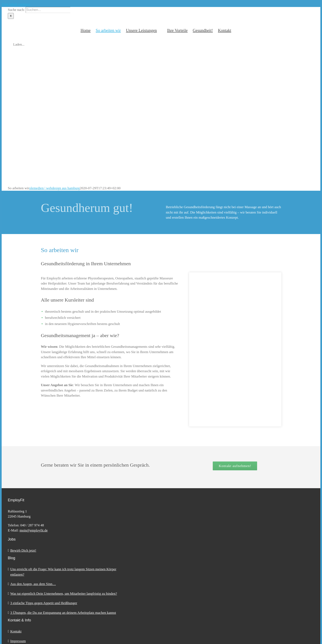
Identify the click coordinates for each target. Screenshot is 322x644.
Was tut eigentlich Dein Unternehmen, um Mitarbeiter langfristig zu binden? (64, 594)
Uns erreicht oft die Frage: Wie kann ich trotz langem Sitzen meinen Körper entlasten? (63, 572)
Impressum (18, 641)
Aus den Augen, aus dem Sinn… (33, 584)
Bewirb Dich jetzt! (23, 550)
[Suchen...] (48, 10)
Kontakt (16, 631)
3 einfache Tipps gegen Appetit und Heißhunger (44, 603)
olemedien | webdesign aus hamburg (55, 188)
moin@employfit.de (34, 530)
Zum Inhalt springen (16, 4)
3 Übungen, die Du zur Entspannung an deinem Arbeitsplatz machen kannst (63, 613)
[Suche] (11, 16)
